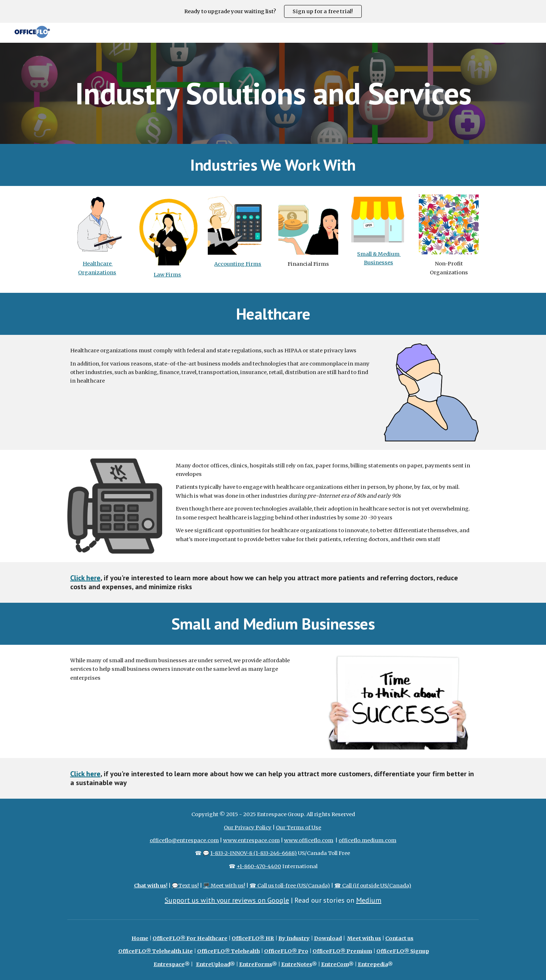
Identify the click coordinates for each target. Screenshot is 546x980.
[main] (273, 93)
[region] (273, 11)
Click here (85, 578)
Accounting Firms (238, 264)
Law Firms (167, 275)
